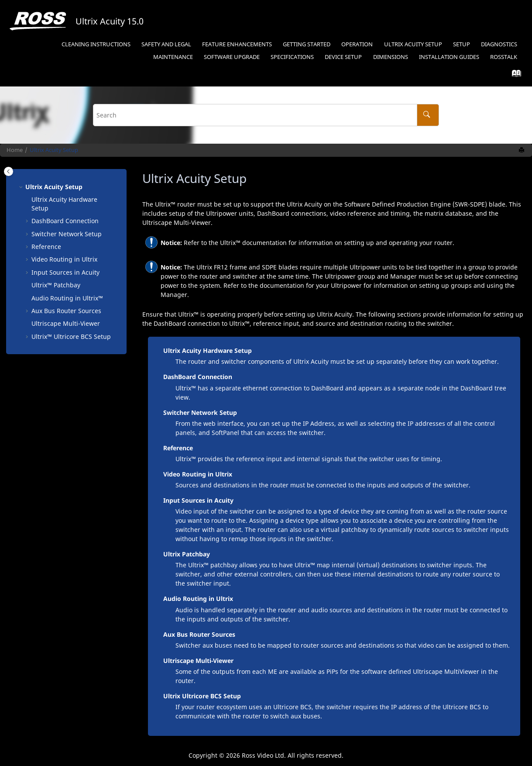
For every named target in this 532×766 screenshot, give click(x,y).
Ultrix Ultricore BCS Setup (202, 696)
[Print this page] (522, 150)
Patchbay (56, 285)
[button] (22, 187)
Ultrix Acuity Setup (413, 44)
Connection (65, 221)
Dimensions (391, 57)
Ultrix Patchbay (187, 554)
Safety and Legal (166, 44)
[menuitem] (96, 45)
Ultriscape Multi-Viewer (198, 661)
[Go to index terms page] (514, 75)
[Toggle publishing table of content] (9, 171)
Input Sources (65, 272)
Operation (357, 44)
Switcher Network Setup (67, 234)
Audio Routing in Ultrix (198, 599)
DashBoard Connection (198, 377)
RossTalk (504, 57)
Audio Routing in (67, 298)
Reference (46, 247)
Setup (462, 44)
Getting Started (307, 44)
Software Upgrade (232, 57)
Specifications (292, 57)
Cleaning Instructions (96, 44)
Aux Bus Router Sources (66, 311)
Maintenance (173, 57)
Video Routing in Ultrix (64, 259)
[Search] (428, 115)
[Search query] (266, 115)
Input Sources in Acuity (198, 500)
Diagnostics (499, 44)
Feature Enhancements (237, 44)
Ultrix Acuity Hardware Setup (208, 350)
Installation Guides (449, 57)
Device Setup (343, 57)
